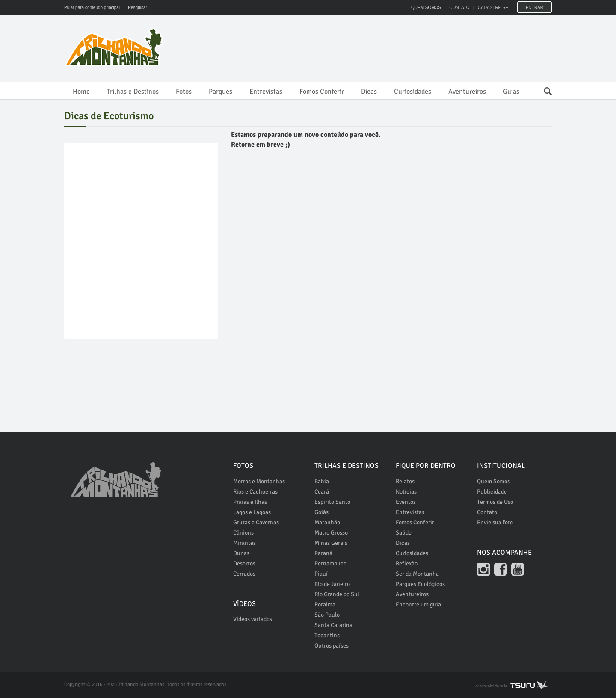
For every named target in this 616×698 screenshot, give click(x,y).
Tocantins (327, 635)
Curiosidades (413, 92)
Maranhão (327, 522)
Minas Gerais (331, 543)
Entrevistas (266, 92)
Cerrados (244, 574)
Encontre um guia (418, 605)
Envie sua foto (495, 522)
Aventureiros (467, 92)
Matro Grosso (331, 533)
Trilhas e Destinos (133, 92)
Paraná (323, 553)
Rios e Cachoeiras (255, 492)
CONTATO (459, 7)
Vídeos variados (253, 619)
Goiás (321, 512)
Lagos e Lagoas (252, 512)
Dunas (241, 553)
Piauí (321, 574)
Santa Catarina (333, 625)
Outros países (332, 646)
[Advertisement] (396, 47)
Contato (487, 512)
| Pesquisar (134, 7)
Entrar (535, 7)
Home (81, 92)
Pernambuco (330, 563)
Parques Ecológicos (420, 584)
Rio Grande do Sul (337, 594)
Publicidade (492, 492)
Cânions (243, 533)
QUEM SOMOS (426, 7)
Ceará (322, 492)
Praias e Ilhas (250, 502)
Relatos (405, 481)
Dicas (369, 92)
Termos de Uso (495, 502)
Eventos (406, 502)
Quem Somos (493, 481)
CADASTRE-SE (493, 7)
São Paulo (327, 615)
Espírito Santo (332, 502)
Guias (511, 92)
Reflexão (407, 563)
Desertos (244, 563)
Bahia (322, 481)
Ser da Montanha (417, 574)
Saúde (404, 533)
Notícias (406, 492)
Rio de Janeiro (332, 584)
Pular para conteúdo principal (92, 7)
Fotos (184, 92)
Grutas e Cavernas (256, 522)
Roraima (325, 605)
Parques (221, 92)
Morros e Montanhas (259, 481)
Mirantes (244, 543)
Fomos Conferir (322, 92)
